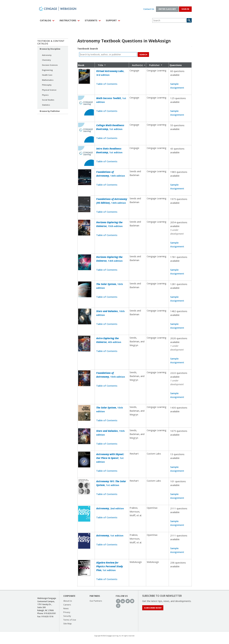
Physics (45, 95)
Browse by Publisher (50, 111)
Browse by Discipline (50, 49)
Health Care (47, 75)
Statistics (46, 105)
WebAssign (61, 9)
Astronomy (47, 55)
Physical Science (49, 90)
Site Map (67, 624)
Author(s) (137, 65)
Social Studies (48, 100)
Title (100, 65)
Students (91, 20)
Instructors (68, 20)
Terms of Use (70, 620)
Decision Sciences (50, 65)
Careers (67, 605)
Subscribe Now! (153, 608)
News (66, 608)
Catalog (45, 20)
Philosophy (47, 85)
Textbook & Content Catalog (51, 42)
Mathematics (48, 80)
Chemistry (46, 60)
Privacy (67, 612)
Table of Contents (107, 84)
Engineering (47, 70)
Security (67, 616)
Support (111, 20)
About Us (68, 601)
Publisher (154, 65)
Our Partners (96, 601)
